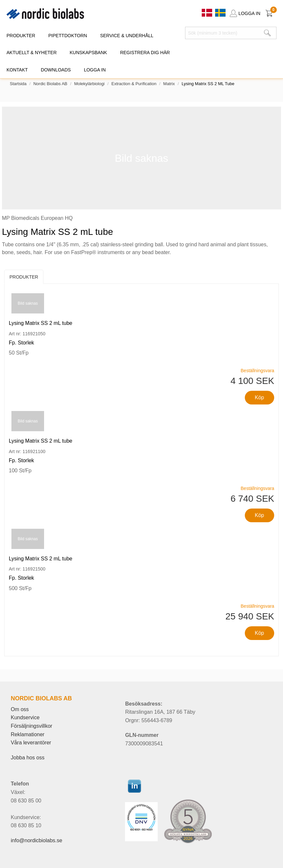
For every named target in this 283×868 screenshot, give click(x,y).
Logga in (95, 70)
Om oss (20, 709)
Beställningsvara (257, 371)
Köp (259, 397)
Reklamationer (28, 734)
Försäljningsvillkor (31, 726)
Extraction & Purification (134, 84)
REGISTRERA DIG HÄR (145, 53)
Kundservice (25, 717)
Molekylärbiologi (89, 84)
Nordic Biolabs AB (50, 84)
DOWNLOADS (56, 70)
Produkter (24, 277)
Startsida (18, 84)
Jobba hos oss (28, 758)
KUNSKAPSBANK (88, 53)
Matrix (169, 84)
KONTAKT (17, 70)
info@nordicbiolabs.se (37, 840)
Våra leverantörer (31, 743)
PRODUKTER (21, 36)
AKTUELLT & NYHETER (32, 53)
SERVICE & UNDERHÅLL (127, 36)
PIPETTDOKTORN (68, 36)
